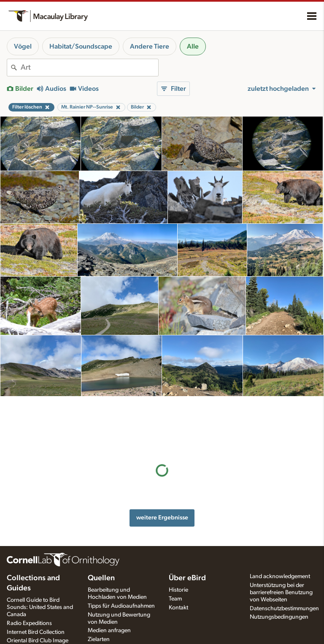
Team (175, 599)
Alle (193, 46)
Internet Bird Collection (36, 632)
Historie (178, 590)
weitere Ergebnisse (162, 464)
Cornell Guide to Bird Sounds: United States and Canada (40, 607)
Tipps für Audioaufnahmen (121, 606)
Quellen (101, 578)
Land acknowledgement (280, 576)
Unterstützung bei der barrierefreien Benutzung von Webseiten (281, 592)
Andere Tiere (150, 46)
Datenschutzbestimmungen (284, 609)
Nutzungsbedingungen (279, 617)
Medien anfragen (109, 630)
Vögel (23, 46)
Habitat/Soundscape (81, 46)
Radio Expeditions (29, 623)
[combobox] (89, 68)
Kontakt (178, 608)
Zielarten (99, 639)
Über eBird (187, 578)
